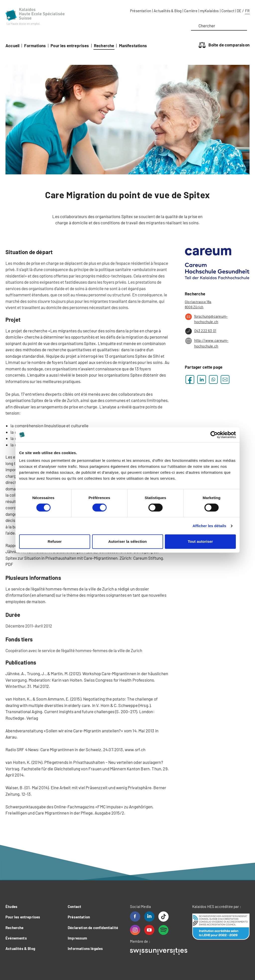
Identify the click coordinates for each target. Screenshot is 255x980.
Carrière (191, 11)
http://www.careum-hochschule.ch (207, 343)
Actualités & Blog (168, 11)
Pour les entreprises (70, 45)
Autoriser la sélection (128, 541)
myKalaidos (209, 11)
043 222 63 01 (200, 331)
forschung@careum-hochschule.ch (206, 319)
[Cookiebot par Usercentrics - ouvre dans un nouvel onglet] (214, 435)
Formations (35, 45)
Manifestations (133, 45)
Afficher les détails (209, 526)
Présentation (141, 11)
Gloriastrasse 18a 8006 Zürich (198, 304)
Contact (228, 11)
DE (239, 11)
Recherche (104, 45)
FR (247, 11)
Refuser (55, 541)
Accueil (12, 45)
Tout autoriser (200, 541)
